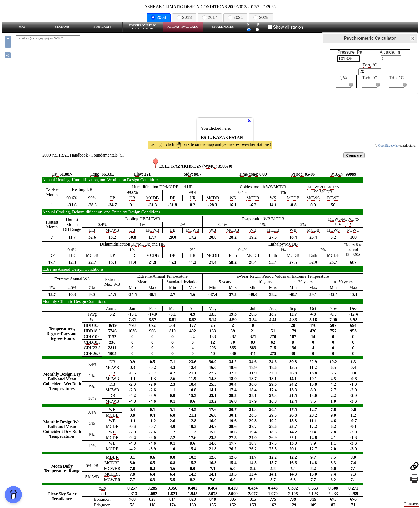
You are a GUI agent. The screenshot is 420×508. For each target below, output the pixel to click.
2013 (184, 18)
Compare (354, 155)
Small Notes (223, 27)
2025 (261, 18)
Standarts (102, 27)
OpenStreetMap (388, 146)
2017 (210, 18)
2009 (159, 18)
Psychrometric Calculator (143, 27)
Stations (62, 27)
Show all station (285, 27)
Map (22, 27)
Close (412, 38)
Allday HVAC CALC (183, 27)
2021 (235, 18)
